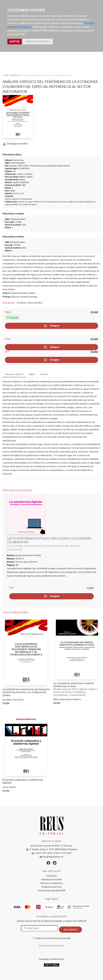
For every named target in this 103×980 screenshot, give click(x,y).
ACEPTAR (15, 41)
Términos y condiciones (51, 883)
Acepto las (53, 938)
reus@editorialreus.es (51, 857)
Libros (6, 75)
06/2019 (19, 559)
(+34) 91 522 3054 (63, 853)
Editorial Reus (18, 160)
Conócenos (51, 876)
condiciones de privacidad (58, 938)
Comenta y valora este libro (29, 303)
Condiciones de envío (51, 887)
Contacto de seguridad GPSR (52, 891)
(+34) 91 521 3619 (42, 853)
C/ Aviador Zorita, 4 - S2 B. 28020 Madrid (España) (52, 849)
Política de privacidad (51, 879)
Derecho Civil (16, 75)
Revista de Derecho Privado (28, 555)
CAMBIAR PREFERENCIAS (38, 41)
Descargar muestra (15, 144)
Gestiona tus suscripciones (51, 946)
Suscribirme (70, 930)
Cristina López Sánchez (26, 562)
